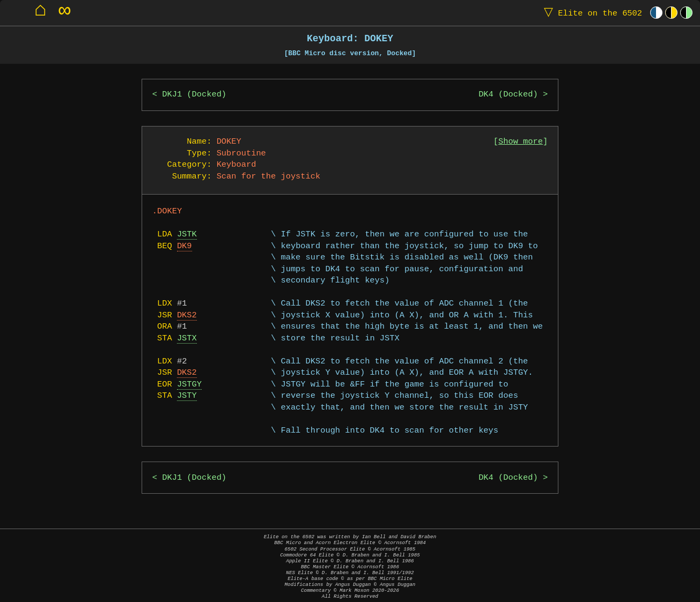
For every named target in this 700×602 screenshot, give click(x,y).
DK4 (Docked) (508, 95)
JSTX (187, 339)
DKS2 (187, 315)
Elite (591, 13)
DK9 (185, 246)
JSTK (187, 235)
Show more (521, 142)
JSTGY (189, 385)
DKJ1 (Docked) (194, 95)
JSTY (187, 396)
